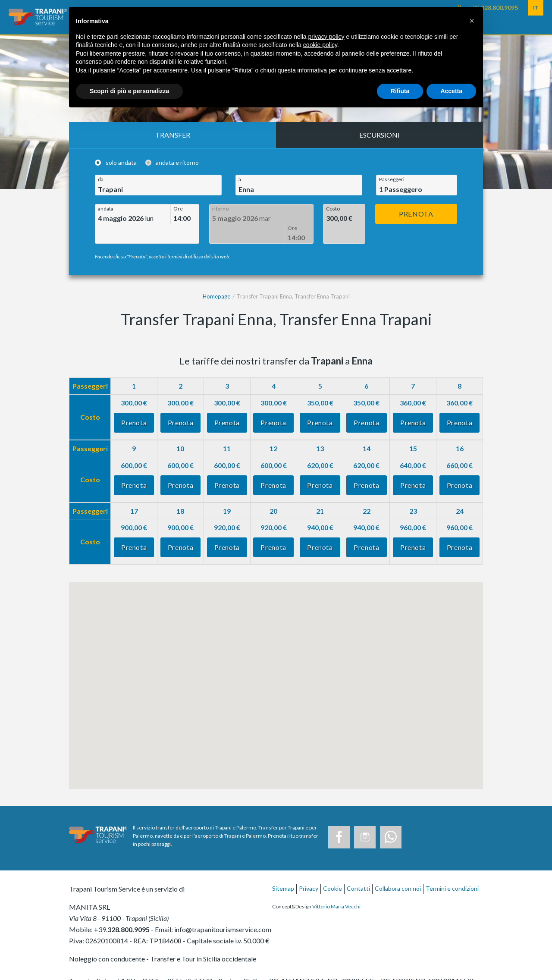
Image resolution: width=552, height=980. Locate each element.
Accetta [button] (451, 91)
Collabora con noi (398, 869)
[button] (472, 21)
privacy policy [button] (326, 37)
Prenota (416, 214)
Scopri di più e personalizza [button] (129, 91)
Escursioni (379, 135)
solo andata (121, 163)
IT (536, 8)
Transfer (173, 135)
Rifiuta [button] (400, 91)
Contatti (358, 869)
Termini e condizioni (452, 869)
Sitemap (283, 869)
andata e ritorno (177, 163)
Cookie (332, 869)
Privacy (309, 869)
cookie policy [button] (320, 45)
